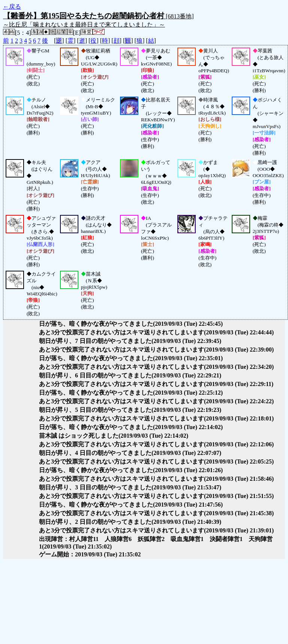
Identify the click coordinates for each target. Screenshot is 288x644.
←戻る (12, 7)
